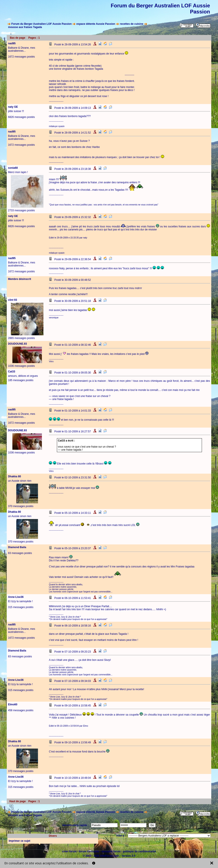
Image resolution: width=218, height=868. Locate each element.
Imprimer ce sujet (19, 841)
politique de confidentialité (139, 851)
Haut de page (17, 801)
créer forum (69, 851)
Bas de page (17, 38)
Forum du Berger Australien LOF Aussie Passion (41, 24)
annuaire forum (111, 851)
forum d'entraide (89, 851)
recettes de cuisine (132, 24)
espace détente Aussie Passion (96, 24)
